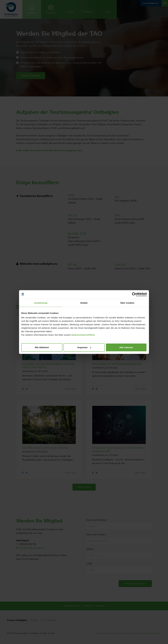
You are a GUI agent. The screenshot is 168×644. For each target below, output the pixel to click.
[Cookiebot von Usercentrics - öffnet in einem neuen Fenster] (134, 294)
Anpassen (84, 347)
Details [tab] (84, 303)
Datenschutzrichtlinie (83, 335)
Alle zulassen (126, 347)
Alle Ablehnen (42, 347)
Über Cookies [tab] (127, 303)
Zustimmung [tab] (41, 303)
